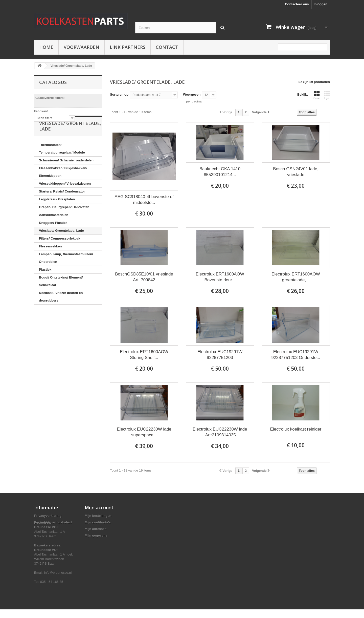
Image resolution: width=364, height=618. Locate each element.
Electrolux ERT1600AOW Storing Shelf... (144, 355)
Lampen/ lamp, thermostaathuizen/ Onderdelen (66, 275)
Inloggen (321, 4)
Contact (167, 47)
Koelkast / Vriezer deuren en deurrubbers (61, 314)
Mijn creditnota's (98, 522)
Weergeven (192, 94)
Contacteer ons (297, 4)
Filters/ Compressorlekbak (60, 256)
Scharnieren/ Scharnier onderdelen (66, 178)
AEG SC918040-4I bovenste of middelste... (144, 200)
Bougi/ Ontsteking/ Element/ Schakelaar (61, 299)
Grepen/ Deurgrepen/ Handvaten (64, 225)
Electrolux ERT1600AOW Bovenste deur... (220, 277)
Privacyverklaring (48, 516)
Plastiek (45, 287)
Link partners (128, 47)
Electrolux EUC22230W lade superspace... (144, 432)
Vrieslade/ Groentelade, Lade (61, 248)
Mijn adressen (96, 529)
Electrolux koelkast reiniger (296, 429)
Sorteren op (119, 94)
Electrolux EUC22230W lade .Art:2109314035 (220, 432)
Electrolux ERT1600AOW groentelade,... (296, 277)
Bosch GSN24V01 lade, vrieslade (296, 172)
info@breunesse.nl (58, 581)
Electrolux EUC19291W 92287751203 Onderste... (296, 355)
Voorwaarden (82, 47)
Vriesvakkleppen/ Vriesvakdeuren (65, 201)
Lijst (327, 95)
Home (46, 47)
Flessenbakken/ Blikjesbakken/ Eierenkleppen (63, 189)
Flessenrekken (50, 264)
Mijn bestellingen (98, 516)
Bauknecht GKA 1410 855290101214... (220, 172)
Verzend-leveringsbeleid (53, 522)
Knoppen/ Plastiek (53, 240)
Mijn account (99, 507)
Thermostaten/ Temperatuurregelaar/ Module (62, 166)
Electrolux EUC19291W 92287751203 (220, 355)
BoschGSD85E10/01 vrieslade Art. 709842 (144, 277)
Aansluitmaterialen (54, 232)
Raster (317, 95)
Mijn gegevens (96, 535)
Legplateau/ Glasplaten (57, 217)
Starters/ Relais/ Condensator (62, 209)
